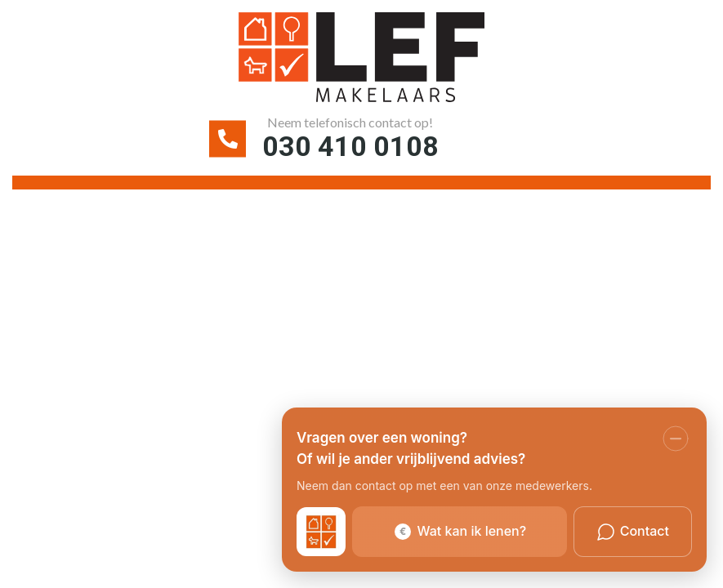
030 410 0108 (350, 146)
